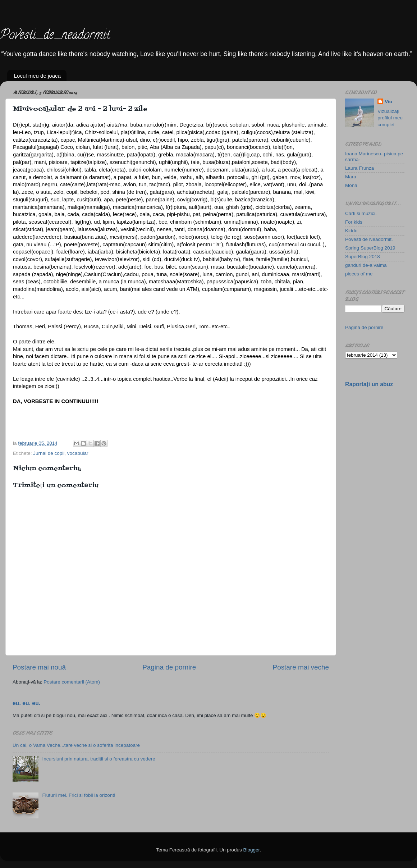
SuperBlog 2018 (363, 257)
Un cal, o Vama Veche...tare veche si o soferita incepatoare (76, 745)
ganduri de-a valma (366, 265)
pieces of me (359, 274)
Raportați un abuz (369, 384)
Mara (351, 177)
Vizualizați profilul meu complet (390, 118)
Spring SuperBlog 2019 (370, 248)
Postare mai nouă (39, 667)
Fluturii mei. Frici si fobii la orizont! (79, 795)
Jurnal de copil (49, 453)
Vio (388, 102)
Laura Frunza (359, 168)
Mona (351, 185)
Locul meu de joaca (37, 76)
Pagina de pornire (169, 667)
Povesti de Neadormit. (369, 239)
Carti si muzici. (361, 213)
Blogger (251, 850)
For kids (354, 222)
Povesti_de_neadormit (55, 36)
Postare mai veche (301, 667)
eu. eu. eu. (26, 703)
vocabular (78, 453)
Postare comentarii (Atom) (72, 682)
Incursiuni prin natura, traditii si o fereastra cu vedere (98, 759)
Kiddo (351, 231)
